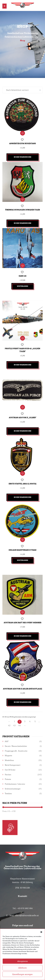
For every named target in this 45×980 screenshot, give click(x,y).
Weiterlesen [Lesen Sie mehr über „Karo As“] (22, 286)
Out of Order (10, 770)
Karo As (23, 276)
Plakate (8, 779)
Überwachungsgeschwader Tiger (22, 210)
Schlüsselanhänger (13, 789)
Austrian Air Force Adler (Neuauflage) (22, 689)
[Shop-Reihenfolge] (22, 90)
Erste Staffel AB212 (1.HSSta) (22, 484)
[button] (41, 938)
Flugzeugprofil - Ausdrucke (16, 751)
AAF (7, 741)
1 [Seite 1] (14, 721)
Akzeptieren (23, 968)
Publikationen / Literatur (15, 784)
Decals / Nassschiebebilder (16, 746)
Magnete (8, 756)
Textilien (8, 794)
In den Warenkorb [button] (22, 157)
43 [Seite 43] (14, 726)
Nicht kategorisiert (13, 765)
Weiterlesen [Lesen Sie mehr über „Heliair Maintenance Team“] (22, 560)
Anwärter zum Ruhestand (23, 144)
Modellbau (9, 760)
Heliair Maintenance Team (22, 550)
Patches (8, 775)
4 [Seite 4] (30, 721)
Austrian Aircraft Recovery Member (22, 623)
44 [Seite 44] (20, 726)
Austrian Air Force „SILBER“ (23, 418)
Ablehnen (22, 974)
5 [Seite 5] (35, 721)
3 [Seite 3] (25, 721)
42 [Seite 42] (9, 726)
